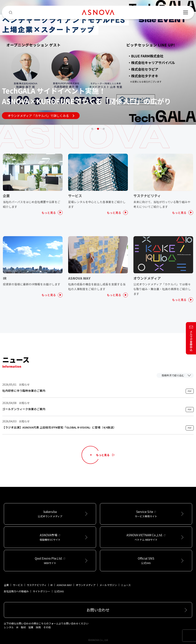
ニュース (126, 585)
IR (52, 585)
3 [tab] (104, 129)
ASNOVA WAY (64, 585)
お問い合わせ (98, 610)
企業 (6, 585)
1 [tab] (92, 129)
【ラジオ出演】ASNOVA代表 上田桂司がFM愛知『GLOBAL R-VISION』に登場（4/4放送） (59, 427)
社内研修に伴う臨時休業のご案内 (24, 391)
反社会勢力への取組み (16, 591)
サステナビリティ (37, 585)
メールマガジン (108, 585)
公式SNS (59, 591)
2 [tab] (98, 129)
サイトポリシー (41, 591)
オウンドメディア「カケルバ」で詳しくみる (41, 116)
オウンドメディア (86, 585)
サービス (18, 585)
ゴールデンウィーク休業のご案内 (24, 409)
